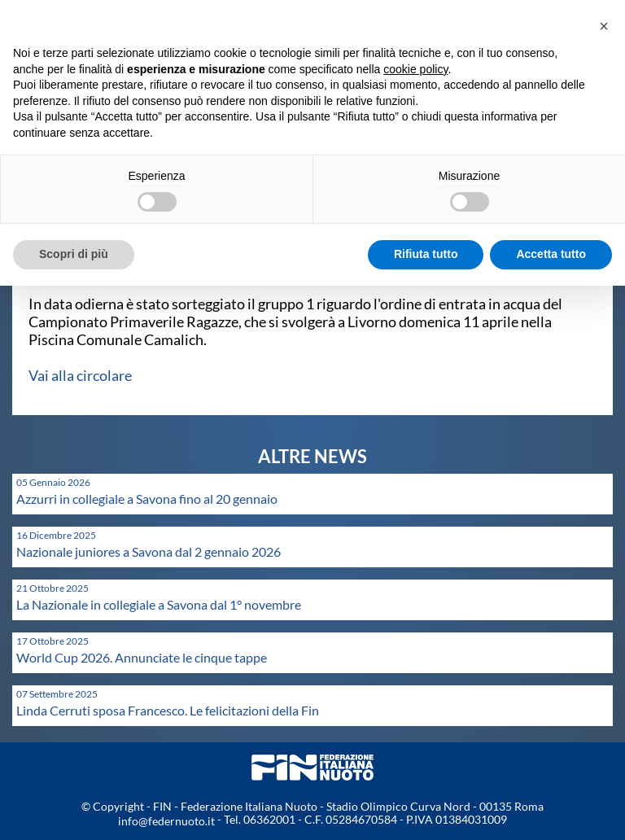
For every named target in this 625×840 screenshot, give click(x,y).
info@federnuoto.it (166, 821)
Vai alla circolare (80, 375)
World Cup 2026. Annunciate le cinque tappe (142, 657)
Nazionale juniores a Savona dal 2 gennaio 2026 (149, 551)
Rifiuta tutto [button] (426, 254)
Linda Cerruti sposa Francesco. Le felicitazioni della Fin (168, 710)
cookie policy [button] (415, 69)
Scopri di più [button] (74, 254)
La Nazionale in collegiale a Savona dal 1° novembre (159, 604)
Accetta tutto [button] (551, 254)
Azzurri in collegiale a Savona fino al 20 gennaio (147, 499)
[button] (604, 26)
